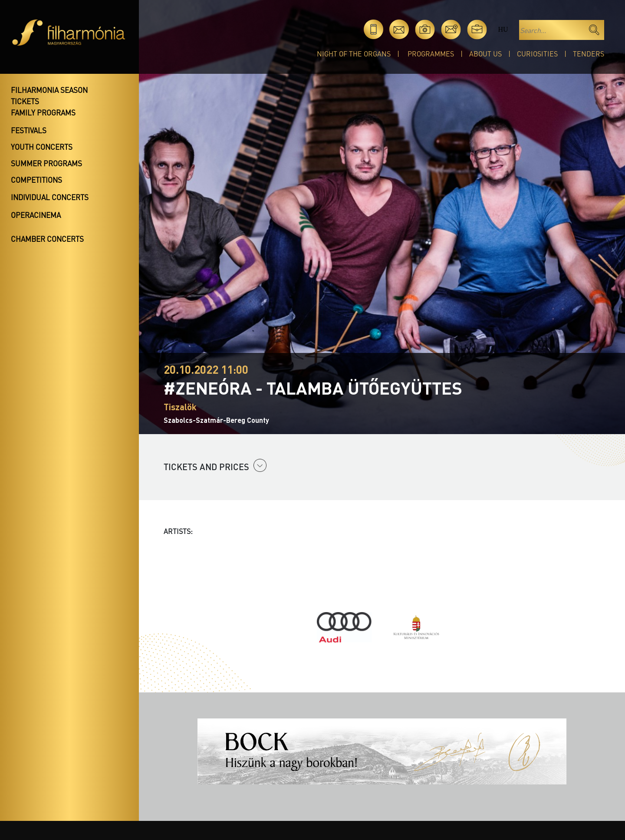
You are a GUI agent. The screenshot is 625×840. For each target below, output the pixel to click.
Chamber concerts (47, 239)
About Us (485, 54)
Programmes (431, 54)
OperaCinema (36, 215)
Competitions (36, 180)
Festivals (29, 130)
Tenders (589, 54)
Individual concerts (50, 197)
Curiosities (537, 54)
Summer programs (46, 163)
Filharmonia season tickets (49, 96)
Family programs (43, 112)
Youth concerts (42, 147)
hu (503, 29)
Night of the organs (354, 54)
